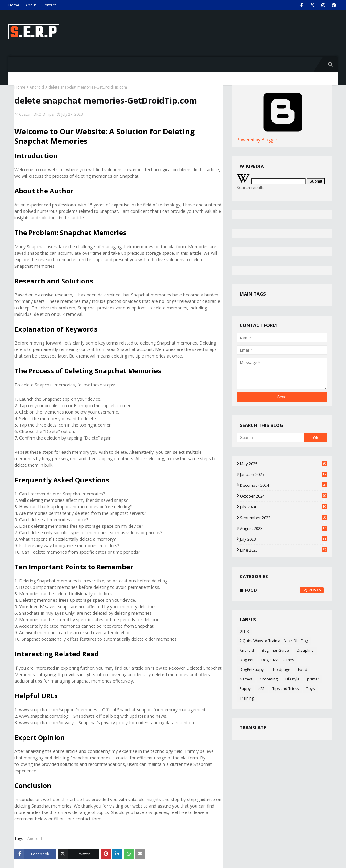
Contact (49, 5)
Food (284, 590)
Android (37, 87)
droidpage (281, 670)
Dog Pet (247, 660)
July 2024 (283, 507)
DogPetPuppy (252, 670)
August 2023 (283, 528)
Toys (310, 689)
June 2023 (283, 550)
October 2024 (283, 496)
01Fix (244, 631)
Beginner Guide (275, 650)
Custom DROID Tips (36, 114)
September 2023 (283, 518)
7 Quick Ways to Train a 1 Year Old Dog (274, 641)
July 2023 (283, 539)
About (31, 5)
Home (14, 5)
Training (247, 698)
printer (313, 679)
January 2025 (283, 474)
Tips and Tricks (285, 689)
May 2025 (283, 464)
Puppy (245, 689)
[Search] (270, 438)
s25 (262, 689)
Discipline (305, 650)
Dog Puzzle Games (278, 660)
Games (246, 679)
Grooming (269, 679)
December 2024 (283, 485)
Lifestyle (292, 679)
